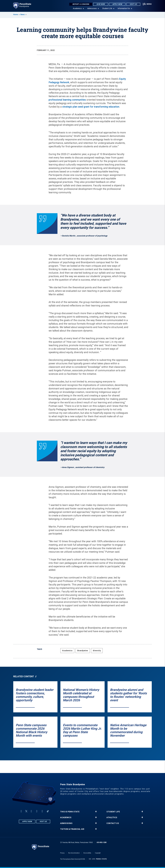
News (23, 14)
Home (16, 14)
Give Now (101, 4)
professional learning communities (67, 100)
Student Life (107, 8)
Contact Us (113, 823)
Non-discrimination (74, 853)
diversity (97, 651)
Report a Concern (81, 4)
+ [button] (96, 812)
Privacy (62, 853)
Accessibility (87, 853)
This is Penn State (70, 812)
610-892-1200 (102, 842)
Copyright (98, 853)
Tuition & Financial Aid (72, 829)
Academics (77, 8)
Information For (124, 8)
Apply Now (117, 4)
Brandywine (83, 651)
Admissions (92, 8)
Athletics (112, 817)
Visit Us (133, 4)
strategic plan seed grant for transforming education (91, 107)
